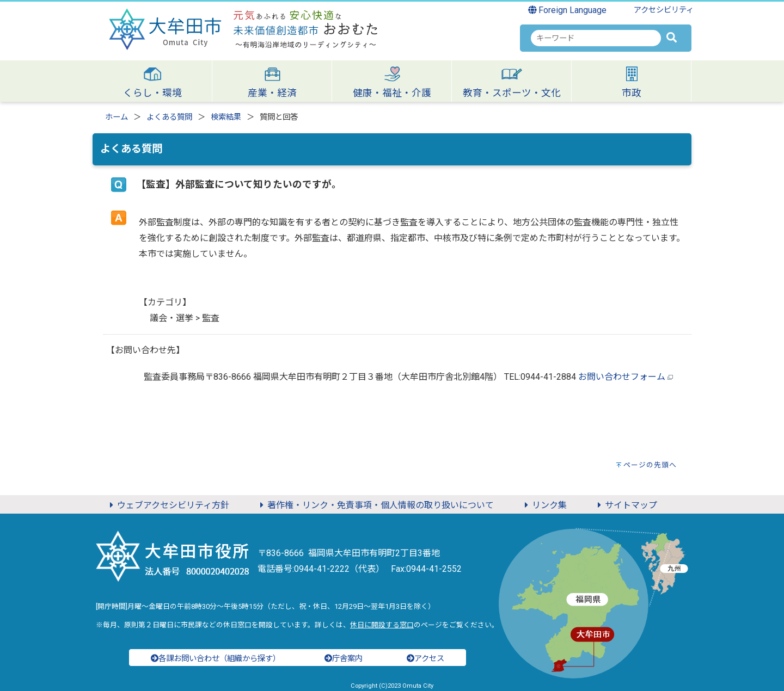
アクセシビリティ (664, 10)
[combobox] (596, 38)
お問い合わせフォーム (622, 377)
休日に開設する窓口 (382, 625)
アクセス (425, 659)
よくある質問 (169, 117)
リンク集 (544, 505)
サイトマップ (626, 505)
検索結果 (226, 117)
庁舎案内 (344, 659)
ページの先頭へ (650, 465)
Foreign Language (568, 10)
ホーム (117, 117)
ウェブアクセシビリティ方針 (168, 505)
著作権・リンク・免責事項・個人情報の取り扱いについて (375, 505)
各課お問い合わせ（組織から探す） (216, 659)
